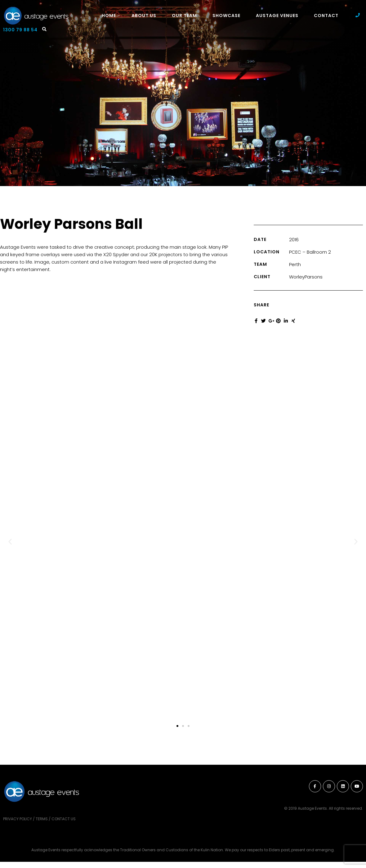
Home (109, 16)
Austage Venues (277, 16)
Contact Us (64, 819)
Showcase (226, 16)
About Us (144, 16)
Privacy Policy (18, 819)
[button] (10, 542)
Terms (42, 819)
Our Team (184, 16)
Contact (326, 16)
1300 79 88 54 (20, 30)
